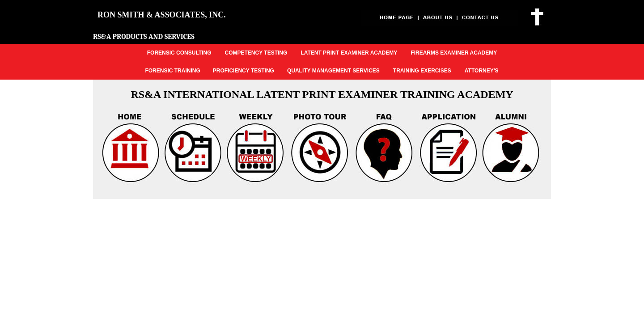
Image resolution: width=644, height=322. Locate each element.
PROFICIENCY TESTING (244, 71)
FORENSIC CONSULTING (179, 53)
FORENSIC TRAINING (172, 71)
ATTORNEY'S (482, 71)
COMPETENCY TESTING (256, 53)
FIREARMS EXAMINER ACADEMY (454, 53)
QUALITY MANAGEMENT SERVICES (333, 71)
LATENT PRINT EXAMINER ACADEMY (349, 53)
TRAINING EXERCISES (422, 71)
